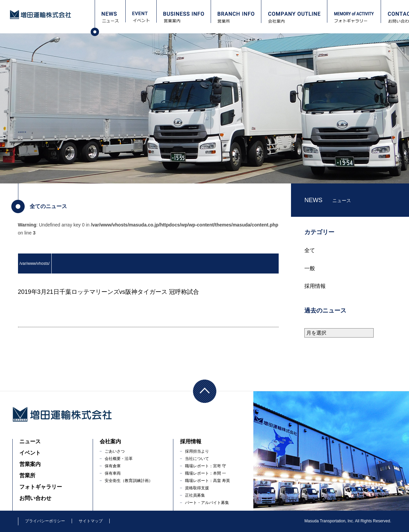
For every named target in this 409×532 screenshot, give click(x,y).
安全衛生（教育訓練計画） (129, 481)
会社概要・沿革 (119, 459)
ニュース (30, 441)
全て (310, 250)
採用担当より (197, 451)
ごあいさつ (115, 451)
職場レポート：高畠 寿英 (207, 481)
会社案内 (110, 441)
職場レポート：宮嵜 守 (205, 466)
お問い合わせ (35, 498)
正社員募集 (195, 495)
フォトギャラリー (41, 487)
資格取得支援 (197, 488)
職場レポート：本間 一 (205, 473)
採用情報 (315, 286)
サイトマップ (91, 521)
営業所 (27, 475)
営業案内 (30, 464)
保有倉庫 (113, 466)
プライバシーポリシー (45, 521)
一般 (310, 268)
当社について (197, 459)
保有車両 (113, 473)
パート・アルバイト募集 (207, 503)
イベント (30, 453)
